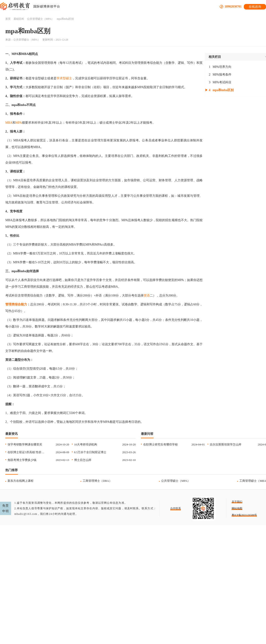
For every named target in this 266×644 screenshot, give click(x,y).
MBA (9, 123)
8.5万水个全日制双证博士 (90, 452)
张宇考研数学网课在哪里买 (25, 444)
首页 (8, 19)
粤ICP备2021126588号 (244, 515)
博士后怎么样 (83, 460)
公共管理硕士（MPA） (40, 19)
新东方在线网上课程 (21, 481)
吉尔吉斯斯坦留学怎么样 (226, 444)
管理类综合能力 (16, 304)
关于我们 (237, 502)
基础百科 (19, 19)
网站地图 (237, 508)
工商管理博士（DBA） (97, 481)
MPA (19, 123)
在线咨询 (255, 7)
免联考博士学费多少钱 (22, 460)
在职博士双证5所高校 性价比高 (27, 452)
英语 (147, 296)
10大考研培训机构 (86, 444)
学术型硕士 (64, 78)
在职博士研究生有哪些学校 (160, 444)
